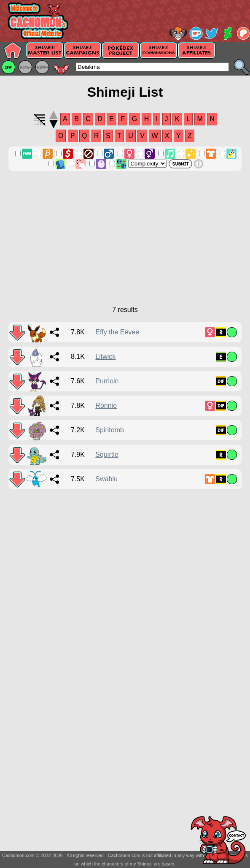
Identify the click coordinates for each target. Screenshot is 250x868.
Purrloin (107, 381)
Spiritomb (110, 430)
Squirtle (107, 454)
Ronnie (106, 406)
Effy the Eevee (117, 332)
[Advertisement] (125, 243)
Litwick (105, 357)
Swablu (106, 479)
